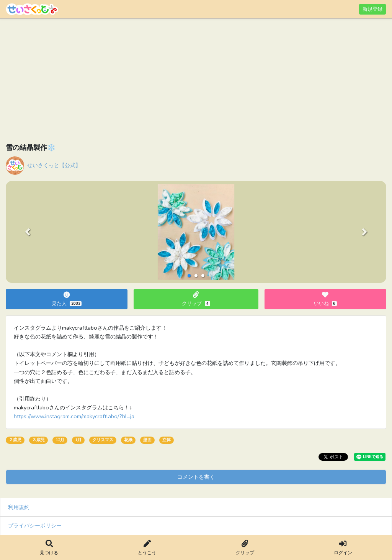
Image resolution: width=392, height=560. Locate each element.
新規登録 (372, 9)
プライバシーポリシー (35, 526)
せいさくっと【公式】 (54, 165)
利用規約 (19, 507)
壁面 (147, 440)
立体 (167, 440)
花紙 (128, 440)
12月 (60, 440)
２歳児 (15, 440)
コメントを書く (196, 477)
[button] (28, 232)
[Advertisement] (196, 82)
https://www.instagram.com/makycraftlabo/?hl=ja (74, 416)
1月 (78, 440)
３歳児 (38, 440)
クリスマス (103, 440)
